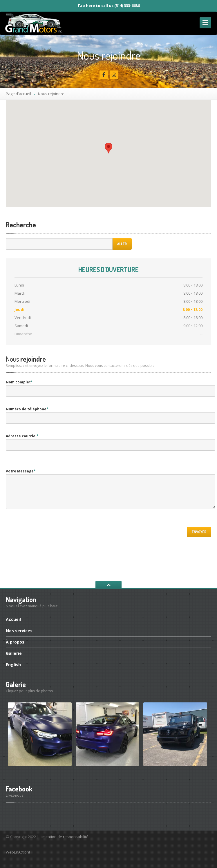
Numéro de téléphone (27, 409)
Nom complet (19, 382)
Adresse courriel (22, 436)
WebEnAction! (18, 852)
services (19, 631)
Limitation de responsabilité (64, 837)
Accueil (13, 620)
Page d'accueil (18, 94)
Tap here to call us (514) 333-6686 (108, 6)
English (13, 665)
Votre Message (21, 471)
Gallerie (14, 653)
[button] (108, 148)
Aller (122, 244)
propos (15, 642)
